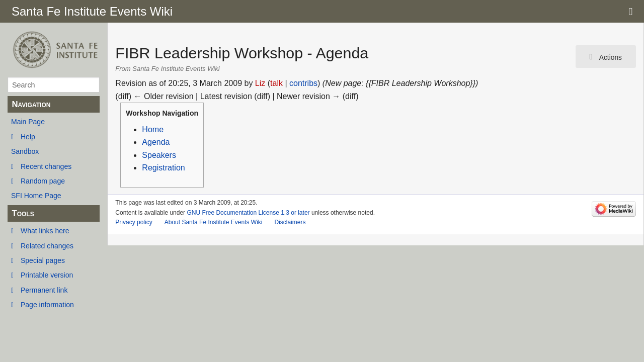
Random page (43, 181)
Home (153, 129)
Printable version (47, 275)
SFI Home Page (36, 196)
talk (276, 83)
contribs (303, 83)
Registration (163, 168)
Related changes (47, 246)
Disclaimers (290, 222)
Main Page (28, 122)
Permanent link (44, 290)
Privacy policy (134, 222)
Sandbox (25, 151)
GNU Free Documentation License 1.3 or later (248, 213)
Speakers (159, 155)
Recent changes (46, 166)
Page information (47, 305)
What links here (45, 231)
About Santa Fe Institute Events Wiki (214, 222)
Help (28, 137)
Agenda (156, 142)
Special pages (43, 260)
